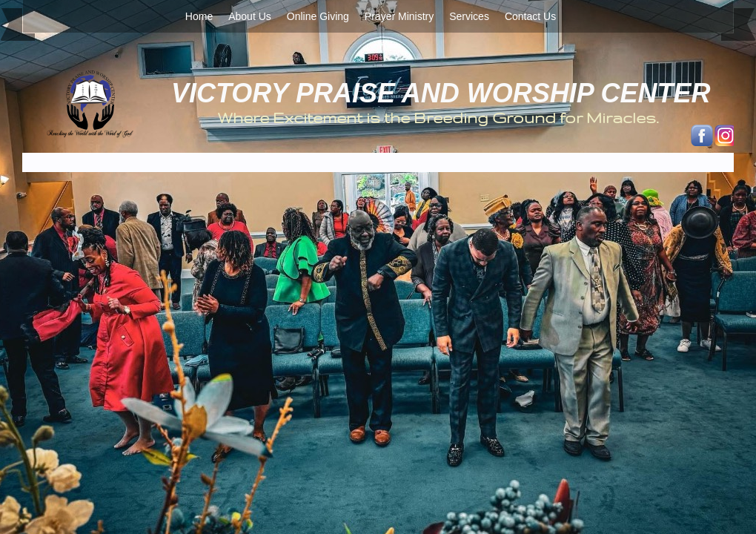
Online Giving (318, 16)
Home (199, 16)
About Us (250, 16)
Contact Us (530, 16)
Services (469, 16)
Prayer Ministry (399, 16)
